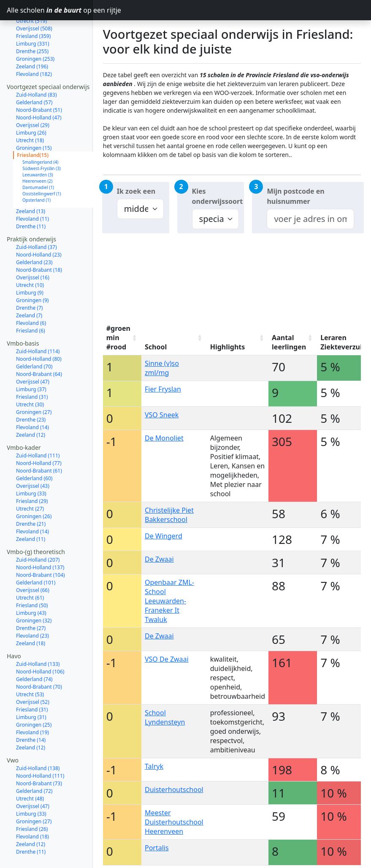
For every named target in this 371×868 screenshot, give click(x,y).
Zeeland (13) (31, 181)
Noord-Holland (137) (40, 537)
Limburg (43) (31, 583)
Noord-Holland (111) (40, 746)
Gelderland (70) (34, 337)
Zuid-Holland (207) (38, 530)
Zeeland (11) (31, 509)
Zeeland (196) (32, 37)
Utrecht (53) (30, 664)
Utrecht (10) (30, 255)
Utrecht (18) (30, 110)
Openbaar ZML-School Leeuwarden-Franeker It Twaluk (169, 601)
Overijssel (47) (33, 352)
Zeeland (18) (31, 613)
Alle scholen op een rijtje (50, 10)
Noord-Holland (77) (39, 433)
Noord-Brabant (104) (41, 545)
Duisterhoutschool (174, 790)
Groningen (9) (32, 270)
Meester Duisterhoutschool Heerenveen (174, 822)
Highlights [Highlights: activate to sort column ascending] (228, 347)
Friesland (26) (32, 799)
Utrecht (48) (30, 769)
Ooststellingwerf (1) (42, 164)
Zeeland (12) (31, 405)
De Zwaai (159, 559)
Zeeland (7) (29, 285)
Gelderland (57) (34, 72)
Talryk (154, 766)
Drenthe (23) (31, 390)
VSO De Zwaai (167, 659)
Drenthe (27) (31, 598)
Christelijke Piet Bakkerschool (169, 515)
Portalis (157, 848)
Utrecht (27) (30, 479)
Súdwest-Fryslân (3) (42, 138)
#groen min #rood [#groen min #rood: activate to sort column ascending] (118, 338)
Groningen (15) (34, 118)
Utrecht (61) (30, 568)
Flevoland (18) (32, 807)
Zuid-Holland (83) (37, 65)
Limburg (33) (31, 464)
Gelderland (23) (34, 232)
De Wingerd (164, 536)
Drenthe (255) (32, 21)
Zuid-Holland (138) (38, 738)
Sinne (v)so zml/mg (162, 368)
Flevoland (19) (32, 702)
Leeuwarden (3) (38, 145)
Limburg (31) (31, 687)
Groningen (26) (34, 486)
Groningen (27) (34, 382)
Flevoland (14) (32, 397)
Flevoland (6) (31, 293)
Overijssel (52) (33, 672)
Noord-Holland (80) (39, 329)
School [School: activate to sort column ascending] (156, 347)
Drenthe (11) (31, 196)
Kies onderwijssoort (218, 196)
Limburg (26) (31, 103)
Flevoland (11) (32, 189)
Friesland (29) (32, 471)
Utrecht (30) (30, 375)
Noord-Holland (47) (39, 88)
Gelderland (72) (34, 761)
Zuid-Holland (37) (37, 217)
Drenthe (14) (31, 710)
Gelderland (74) (34, 649)
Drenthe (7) (29, 278)
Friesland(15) (33, 125)
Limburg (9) (30, 263)
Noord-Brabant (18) (39, 240)
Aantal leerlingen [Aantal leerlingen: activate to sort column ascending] (289, 342)
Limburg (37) (31, 359)
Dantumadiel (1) (38, 157)
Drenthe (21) (31, 494)
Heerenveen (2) (37, 151)
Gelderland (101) (36, 553)
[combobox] (310, 219)
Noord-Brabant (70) (39, 657)
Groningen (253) (35, 29)
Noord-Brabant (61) (39, 441)
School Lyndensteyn (165, 717)
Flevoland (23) (32, 606)
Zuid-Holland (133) (38, 634)
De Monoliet (164, 438)
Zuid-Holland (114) (38, 321)
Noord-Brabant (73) (39, 753)
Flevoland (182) (34, 44)
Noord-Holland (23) (39, 225)
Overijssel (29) (33, 95)
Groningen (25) (34, 695)
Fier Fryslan (163, 389)
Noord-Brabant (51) (39, 80)
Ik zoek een (136, 191)
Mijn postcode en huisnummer (295, 196)
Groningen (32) (34, 591)
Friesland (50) (32, 575)
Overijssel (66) (33, 560)
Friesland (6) (31, 301)
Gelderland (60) (34, 448)
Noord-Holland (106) (40, 642)
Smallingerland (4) (40, 132)
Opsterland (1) (37, 170)
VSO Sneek (162, 415)
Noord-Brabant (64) (39, 344)
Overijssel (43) (33, 456)
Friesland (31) (32, 367)
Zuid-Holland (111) (38, 426)
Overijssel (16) (33, 247)
